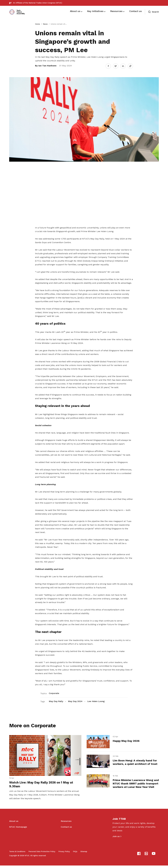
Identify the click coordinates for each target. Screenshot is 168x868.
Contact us (66, 829)
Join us (116, 839)
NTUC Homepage (18, 829)
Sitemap (84, 854)
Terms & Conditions (17, 854)
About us (14, 824)
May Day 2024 (75, 700)
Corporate (54, 692)
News (45, 24)
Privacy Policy (64, 854)
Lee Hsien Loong (96, 700)
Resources (66, 824)
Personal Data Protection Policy (42, 854)
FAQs (75, 854)
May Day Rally (56, 700)
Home (37, 24)
